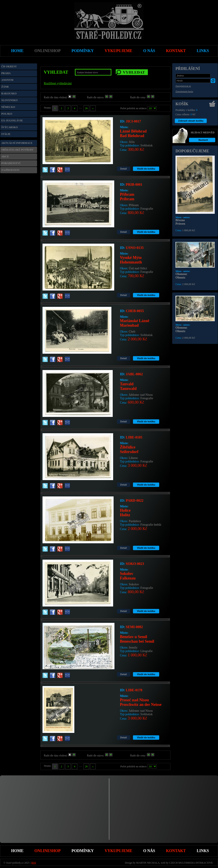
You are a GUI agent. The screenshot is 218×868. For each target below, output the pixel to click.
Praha (6, 73)
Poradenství (11, 163)
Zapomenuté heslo (184, 91)
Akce (5, 156)
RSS (34, 863)
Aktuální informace (17, 143)
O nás (149, 851)
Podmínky (83, 851)
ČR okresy (9, 66)
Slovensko (9, 100)
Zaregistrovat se (183, 86)
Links (203, 851)
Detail (124, 169)
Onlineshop (48, 851)
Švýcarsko (9, 127)
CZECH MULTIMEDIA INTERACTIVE (191, 863)
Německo (8, 107)
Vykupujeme (118, 851)
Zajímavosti (10, 170)
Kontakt (176, 851)
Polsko (7, 114)
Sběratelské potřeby (17, 150)
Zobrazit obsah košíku (191, 121)
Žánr (5, 87)
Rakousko (9, 93)
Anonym (7, 80)
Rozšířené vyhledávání (58, 83)
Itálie (6, 134)
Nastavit (203, 140)
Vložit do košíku (146, 169)
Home (17, 851)
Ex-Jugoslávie (12, 121)
